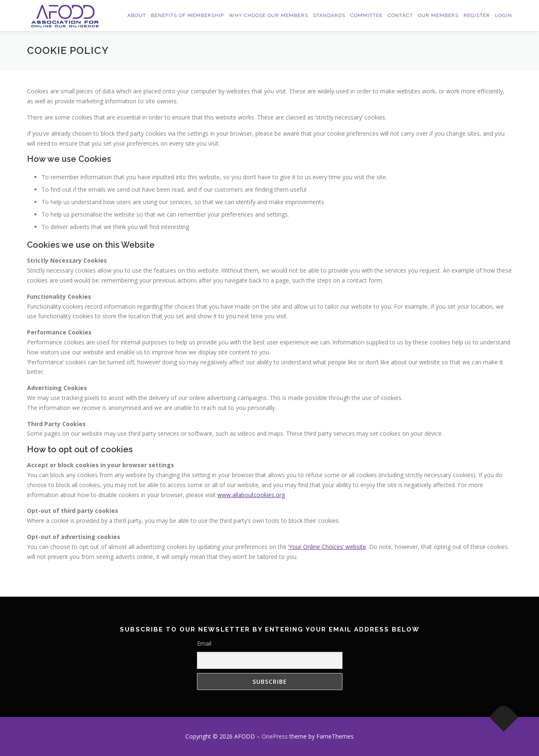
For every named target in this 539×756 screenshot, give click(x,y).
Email (204, 643)
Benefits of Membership (187, 15)
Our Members (438, 15)
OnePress (275, 736)
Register (477, 15)
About (137, 15)
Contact (400, 15)
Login (504, 15)
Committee (367, 15)
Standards (329, 15)
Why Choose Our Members (268, 15)
